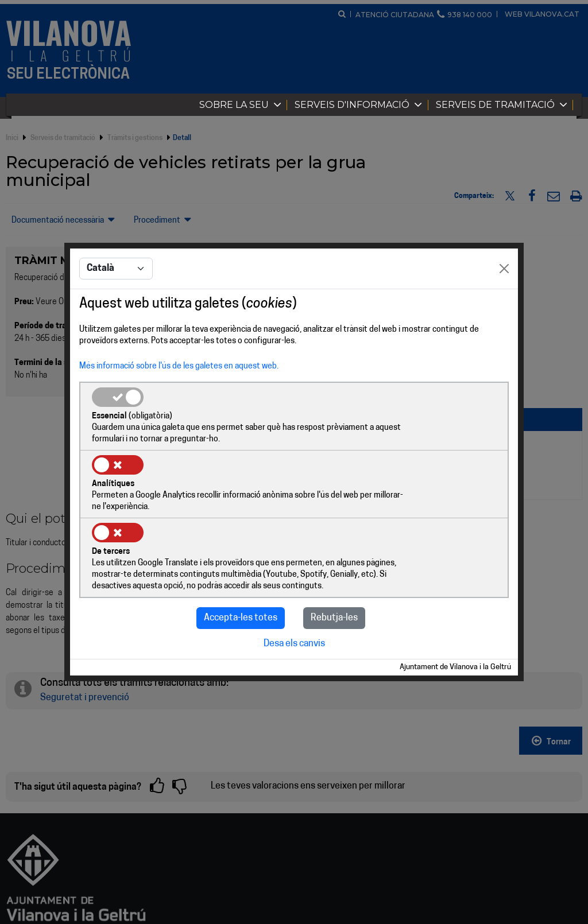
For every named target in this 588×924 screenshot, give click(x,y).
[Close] (504, 304)
